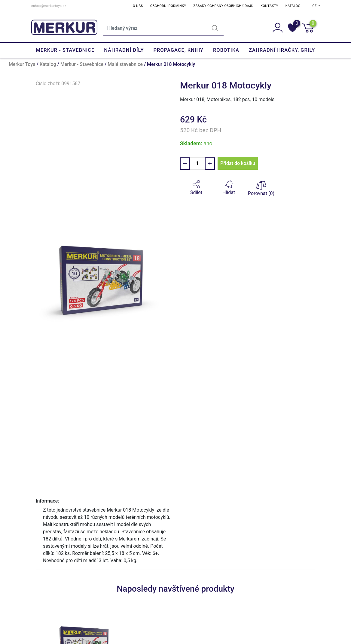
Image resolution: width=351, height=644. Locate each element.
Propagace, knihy (178, 50)
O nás (138, 6)
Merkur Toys (22, 64)
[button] (196, 188)
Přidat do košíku (238, 163)
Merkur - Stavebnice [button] (65, 50)
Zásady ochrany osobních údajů (223, 6)
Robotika (226, 50)
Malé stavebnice (125, 64)
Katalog (293, 6)
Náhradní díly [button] (124, 50)
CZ (315, 6)
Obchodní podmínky (168, 6)
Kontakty (269, 6)
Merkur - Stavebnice (82, 64)
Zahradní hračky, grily (282, 50)
